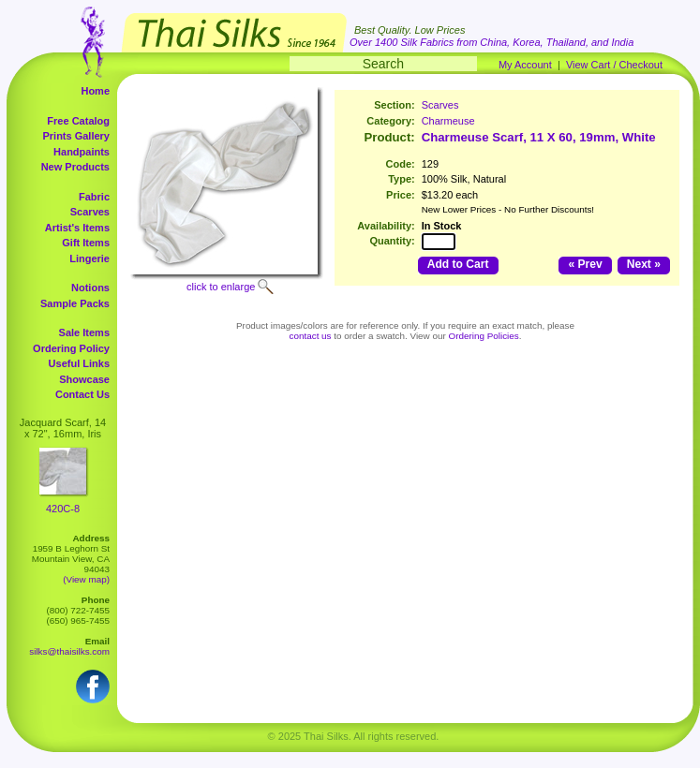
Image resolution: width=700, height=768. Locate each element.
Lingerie (89, 258)
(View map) (86, 579)
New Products (75, 167)
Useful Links (79, 363)
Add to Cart (458, 264)
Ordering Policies (484, 336)
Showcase (84, 379)
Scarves (90, 212)
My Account (525, 65)
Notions (90, 288)
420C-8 (63, 509)
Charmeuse (448, 121)
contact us (311, 336)
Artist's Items (77, 228)
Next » (644, 264)
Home (95, 91)
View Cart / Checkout (614, 65)
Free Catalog (78, 121)
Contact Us (82, 394)
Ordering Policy (71, 348)
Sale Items (84, 332)
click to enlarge (221, 287)
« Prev (585, 264)
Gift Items (86, 243)
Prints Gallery (76, 136)
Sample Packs (75, 303)
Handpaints (82, 152)
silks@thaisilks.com (69, 651)
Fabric (94, 197)
